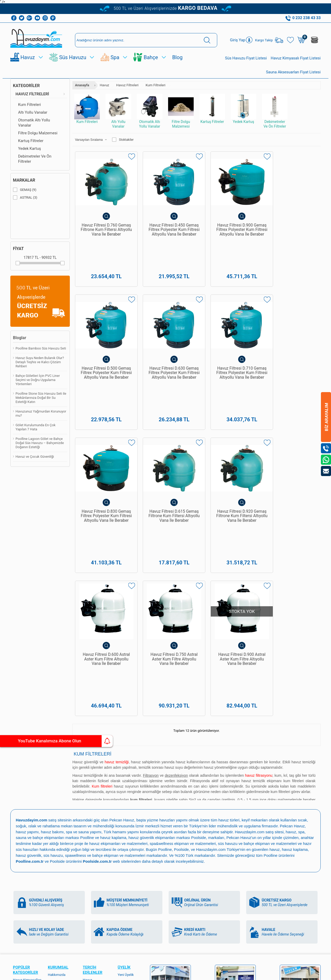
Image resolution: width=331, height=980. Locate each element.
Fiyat (18, 249)
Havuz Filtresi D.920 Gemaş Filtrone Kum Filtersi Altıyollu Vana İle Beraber (103, 455)
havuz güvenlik (29, 623)
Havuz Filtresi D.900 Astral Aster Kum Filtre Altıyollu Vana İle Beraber (290, 452)
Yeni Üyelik (126, 742)
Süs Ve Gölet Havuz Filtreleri (28, 839)
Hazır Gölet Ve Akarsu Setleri (24, 800)
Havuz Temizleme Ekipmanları (26, 756)
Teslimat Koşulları (61, 749)
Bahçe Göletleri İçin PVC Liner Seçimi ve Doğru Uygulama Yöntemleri (38, 380)
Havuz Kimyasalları (27, 747)
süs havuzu (54, 623)
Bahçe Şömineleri (26, 866)
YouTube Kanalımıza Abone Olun (48, 741)
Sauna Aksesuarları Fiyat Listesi (293, 72)
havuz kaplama (296, 617)
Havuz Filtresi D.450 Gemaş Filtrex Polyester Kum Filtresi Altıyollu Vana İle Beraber (165, 227)
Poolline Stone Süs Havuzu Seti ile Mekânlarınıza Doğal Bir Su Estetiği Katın (41, 398)
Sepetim (54, 825)
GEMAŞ (25, 190)
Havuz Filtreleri (32, 94)
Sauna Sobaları (94, 838)
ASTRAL (25, 198)
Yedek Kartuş (29, 149)
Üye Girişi (125, 749)
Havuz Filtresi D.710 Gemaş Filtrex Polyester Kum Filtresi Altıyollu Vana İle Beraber (165, 341)
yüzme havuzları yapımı (168, 589)
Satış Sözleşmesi (61, 764)
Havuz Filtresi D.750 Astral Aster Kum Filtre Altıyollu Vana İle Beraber (228, 452)
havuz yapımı (27, 600)
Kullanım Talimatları (63, 840)
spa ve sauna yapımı (84, 600)
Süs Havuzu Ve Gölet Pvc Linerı (25, 810)
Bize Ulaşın (165, 920)
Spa (115, 57)
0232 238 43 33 (179, 803)
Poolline (87, 606)
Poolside (199, 606)
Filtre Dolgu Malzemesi (38, 133)
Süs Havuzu (73, 57)
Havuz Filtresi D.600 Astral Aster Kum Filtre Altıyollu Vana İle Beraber (166, 452)
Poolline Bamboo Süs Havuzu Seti (41, 349)
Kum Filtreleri (29, 105)
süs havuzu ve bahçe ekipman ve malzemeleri (258, 612)
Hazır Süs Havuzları (27, 819)
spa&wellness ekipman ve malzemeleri (183, 612)
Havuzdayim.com (250, 600)
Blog (177, 57)
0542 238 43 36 (179, 829)
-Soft (140, 974)
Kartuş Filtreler (31, 141)
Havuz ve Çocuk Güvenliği (35, 457)
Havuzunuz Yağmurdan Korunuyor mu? (41, 414)
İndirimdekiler (58, 818)
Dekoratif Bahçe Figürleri (25, 850)
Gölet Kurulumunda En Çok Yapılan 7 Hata (36, 427)
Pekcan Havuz (122, 589)
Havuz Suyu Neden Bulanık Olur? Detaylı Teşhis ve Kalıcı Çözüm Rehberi (40, 362)
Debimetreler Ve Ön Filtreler (35, 159)
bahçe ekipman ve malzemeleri (120, 623)
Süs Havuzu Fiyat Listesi (246, 58)
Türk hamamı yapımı (122, 600)
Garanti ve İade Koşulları (59, 773)
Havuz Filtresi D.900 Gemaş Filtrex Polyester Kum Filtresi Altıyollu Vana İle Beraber (228, 227)
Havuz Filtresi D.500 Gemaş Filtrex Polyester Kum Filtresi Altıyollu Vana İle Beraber (290, 227)
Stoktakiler (123, 140)
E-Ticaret (151, 974)
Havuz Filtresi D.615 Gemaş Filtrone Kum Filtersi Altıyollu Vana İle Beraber (289, 341)
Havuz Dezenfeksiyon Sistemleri (24, 780)
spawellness (76, 623)
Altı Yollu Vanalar (33, 112)
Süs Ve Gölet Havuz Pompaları (28, 829)
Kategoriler (26, 86)
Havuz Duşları (23, 791)
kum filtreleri (294, 550)
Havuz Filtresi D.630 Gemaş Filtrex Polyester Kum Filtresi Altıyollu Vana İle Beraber (103, 341)
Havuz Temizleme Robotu (26, 767)
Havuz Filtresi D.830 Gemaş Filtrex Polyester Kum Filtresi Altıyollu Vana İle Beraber (228, 341)
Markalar (24, 180)
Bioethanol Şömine (27, 874)
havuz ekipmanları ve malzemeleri (119, 612)
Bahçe (151, 57)
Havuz (28, 57)
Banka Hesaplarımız (58, 791)
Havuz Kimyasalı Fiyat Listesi (296, 58)
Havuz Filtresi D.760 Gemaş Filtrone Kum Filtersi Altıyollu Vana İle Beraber (103, 227)
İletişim (53, 832)
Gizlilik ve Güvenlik (62, 782)
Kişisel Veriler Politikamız (58, 802)
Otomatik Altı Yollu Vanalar (34, 123)
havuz (275, 617)
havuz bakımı (53, 600)
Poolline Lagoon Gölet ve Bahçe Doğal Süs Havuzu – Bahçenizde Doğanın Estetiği (40, 443)
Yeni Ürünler (57, 811)
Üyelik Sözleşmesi (61, 756)
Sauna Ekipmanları (27, 859)
